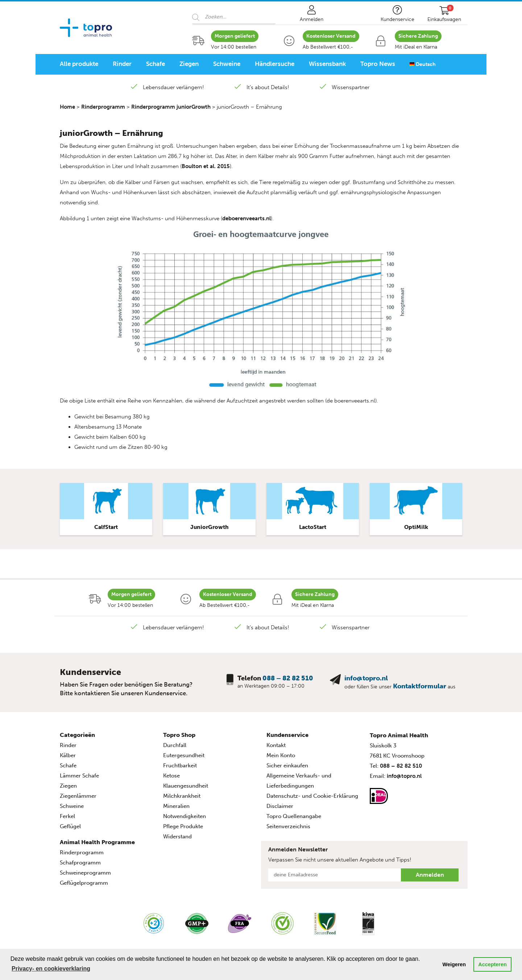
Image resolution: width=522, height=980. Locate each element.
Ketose (171, 776)
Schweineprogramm (85, 873)
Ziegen (189, 64)
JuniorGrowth (210, 527)
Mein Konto (281, 755)
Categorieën (77, 735)
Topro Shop (179, 735)
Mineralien (176, 806)
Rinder (122, 64)
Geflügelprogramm (84, 883)
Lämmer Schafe (79, 776)
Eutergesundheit (184, 755)
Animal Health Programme (97, 842)
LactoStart (313, 527)
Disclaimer (280, 806)
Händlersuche (275, 64)
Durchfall (175, 745)
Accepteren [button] (492, 964)
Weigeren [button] (454, 964)
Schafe (156, 64)
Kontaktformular (420, 686)
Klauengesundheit (186, 786)
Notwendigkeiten (185, 816)
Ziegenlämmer (78, 796)
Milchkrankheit (182, 796)
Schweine (227, 64)
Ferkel (67, 816)
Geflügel (70, 826)
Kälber (68, 755)
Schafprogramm (80, 863)
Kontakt (276, 745)
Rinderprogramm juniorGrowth (171, 107)
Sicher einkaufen (287, 766)
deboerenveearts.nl (246, 218)
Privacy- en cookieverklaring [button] (51, 969)
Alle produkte (79, 64)
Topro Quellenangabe (294, 816)
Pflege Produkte (183, 826)
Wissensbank (327, 64)
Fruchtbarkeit (180, 766)
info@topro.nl (366, 678)
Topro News (378, 64)
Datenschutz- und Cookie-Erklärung (312, 796)
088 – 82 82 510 (288, 678)
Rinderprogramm (103, 107)
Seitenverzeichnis (288, 826)
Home (67, 107)
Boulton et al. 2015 (206, 166)
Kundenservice (287, 735)
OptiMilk (416, 527)
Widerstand (177, 837)
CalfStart (106, 527)
